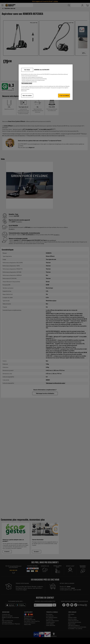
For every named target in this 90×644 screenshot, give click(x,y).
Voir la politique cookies (27, 83)
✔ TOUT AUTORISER (64, 96)
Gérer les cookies (27, 96)
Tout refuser (27, 70)
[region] (46, 82)
